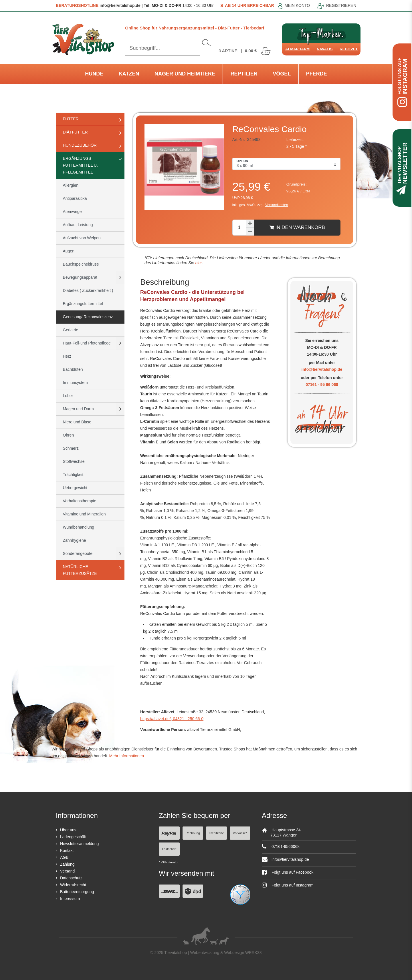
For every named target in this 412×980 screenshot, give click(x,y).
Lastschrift (169, 849)
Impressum (70, 899)
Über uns (68, 830)
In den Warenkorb (297, 227)
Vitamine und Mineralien (84, 514)
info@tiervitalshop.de (322, 369)
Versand (67, 871)
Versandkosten (277, 205)
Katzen (129, 74)
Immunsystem (75, 383)
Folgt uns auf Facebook (288, 872)
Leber (68, 396)
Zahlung (67, 864)
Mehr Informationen (127, 756)
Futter (71, 119)
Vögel (282, 74)
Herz (67, 356)
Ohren (69, 435)
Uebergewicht (75, 488)
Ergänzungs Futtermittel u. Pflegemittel (80, 165)
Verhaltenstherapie (80, 501)
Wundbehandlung (79, 527)
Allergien (71, 185)
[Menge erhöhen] (250, 224)
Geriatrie (71, 330)
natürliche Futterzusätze (80, 570)
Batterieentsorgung (77, 892)
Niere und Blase (77, 422)
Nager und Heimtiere (185, 74)
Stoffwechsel (74, 461)
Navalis (325, 49)
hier (198, 263)
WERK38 (253, 953)
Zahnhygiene (75, 540)
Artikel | (245, 51)
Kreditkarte (216, 833)
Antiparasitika (75, 198)
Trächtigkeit (73, 475)
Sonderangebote (78, 553)
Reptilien (244, 74)
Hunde (94, 74)
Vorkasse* (240, 833)
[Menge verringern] (250, 232)
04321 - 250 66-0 (188, 719)
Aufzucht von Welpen (82, 238)
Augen (69, 251)
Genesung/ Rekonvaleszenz (88, 317)
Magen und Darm (78, 409)
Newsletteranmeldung (79, 844)
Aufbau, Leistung (78, 225)
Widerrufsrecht (73, 885)
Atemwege (72, 212)
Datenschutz (71, 878)
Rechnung (193, 833)
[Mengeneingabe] (239, 228)
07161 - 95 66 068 (322, 385)
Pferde (317, 74)
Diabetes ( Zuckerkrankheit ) (88, 290)
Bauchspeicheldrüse (81, 264)
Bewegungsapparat (80, 277)
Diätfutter (75, 132)
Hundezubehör (80, 145)
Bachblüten (73, 369)
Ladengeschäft (73, 837)
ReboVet (349, 49)
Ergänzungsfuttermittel (83, 304)
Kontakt (67, 850)
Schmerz (71, 448)
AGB (64, 857)
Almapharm (297, 49)
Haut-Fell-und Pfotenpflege (87, 343)
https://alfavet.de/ (156, 719)
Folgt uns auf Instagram (288, 885)
